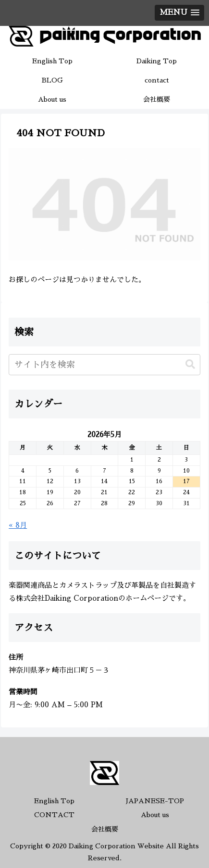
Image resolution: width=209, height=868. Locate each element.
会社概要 (105, 829)
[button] (190, 364)
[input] (104, 365)
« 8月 (18, 525)
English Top (54, 801)
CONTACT (54, 815)
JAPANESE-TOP (155, 801)
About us (155, 815)
